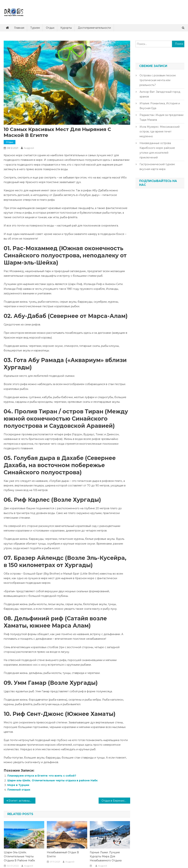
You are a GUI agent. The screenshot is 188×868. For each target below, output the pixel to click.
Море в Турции (18, 785)
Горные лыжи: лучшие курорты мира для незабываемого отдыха (106, 856)
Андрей (29, 148)
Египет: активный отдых (22, 801)
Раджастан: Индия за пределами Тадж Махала (161, 117)
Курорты (66, 28)
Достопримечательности (94, 28)
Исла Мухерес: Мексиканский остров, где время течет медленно (160, 132)
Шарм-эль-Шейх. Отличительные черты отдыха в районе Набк (53, 780)
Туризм (35, 28)
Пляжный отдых (19, 790)
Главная (19, 28)
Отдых (50, 28)
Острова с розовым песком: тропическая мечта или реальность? (158, 80)
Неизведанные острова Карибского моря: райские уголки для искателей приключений (157, 150)
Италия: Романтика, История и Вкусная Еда (160, 106)
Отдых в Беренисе (114, 801)
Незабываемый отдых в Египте (63, 854)
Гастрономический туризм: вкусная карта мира (157, 167)
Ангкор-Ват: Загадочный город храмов (160, 94)
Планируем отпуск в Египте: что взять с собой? (42, 776)
